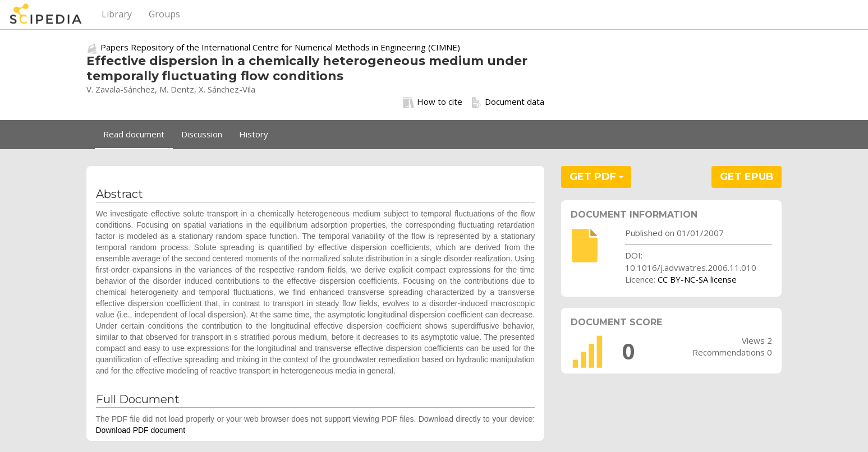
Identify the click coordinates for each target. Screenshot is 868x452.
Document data (508, 102)
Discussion (202, 134)
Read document (134, 134)
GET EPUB (747, 177)
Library (117, 14)
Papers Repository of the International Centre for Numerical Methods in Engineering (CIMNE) (280, 47)
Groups (164, 14)
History (254, 134)
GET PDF (596, 177)
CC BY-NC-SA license (697, 279)
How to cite (433, 102)
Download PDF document (141, 430)
